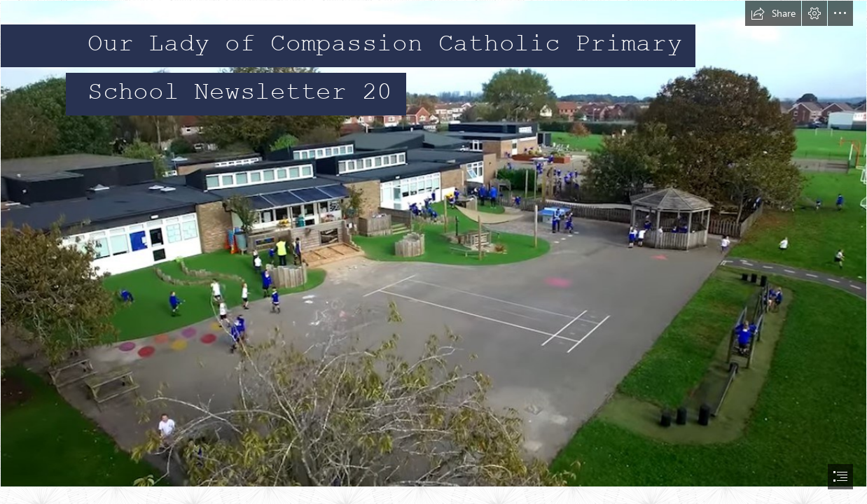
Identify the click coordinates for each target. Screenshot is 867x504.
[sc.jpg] (433, 244)
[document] (433, 252)
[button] (773, 13)
